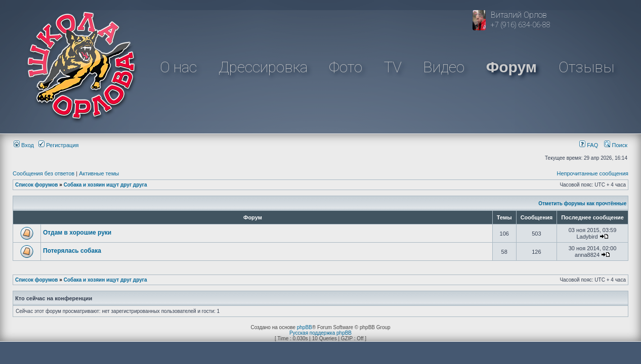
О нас (178, 67)
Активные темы (99, 173)
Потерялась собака (72, 251)
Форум (511, 67)
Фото (346, 67)
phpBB (305, 327)
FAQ (589, 145)
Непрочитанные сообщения (592, 173)
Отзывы (586, 67)
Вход (24, 145)
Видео (444, 67)
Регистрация (58, 145)
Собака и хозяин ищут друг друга (105, 185)
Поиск (616, 145)
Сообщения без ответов (44, 173)
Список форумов (37, 185)
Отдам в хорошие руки (77, 233)
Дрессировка (263, 67)
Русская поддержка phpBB (320, 333)
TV (393, 67)
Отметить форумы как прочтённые (582, 203)
